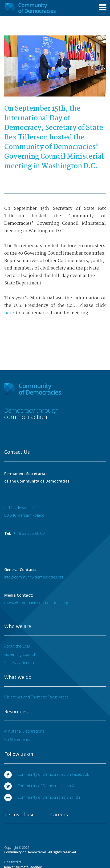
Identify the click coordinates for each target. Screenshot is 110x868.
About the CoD (17, 646)
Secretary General (19, 663)
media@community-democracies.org (36, 603)
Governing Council (20, 654)
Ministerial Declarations (24, 731)
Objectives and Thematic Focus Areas (36, 697)
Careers (59, 815)
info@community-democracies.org (34, 577)
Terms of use (19, 815)
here (10, 313)
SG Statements (17, 739)
